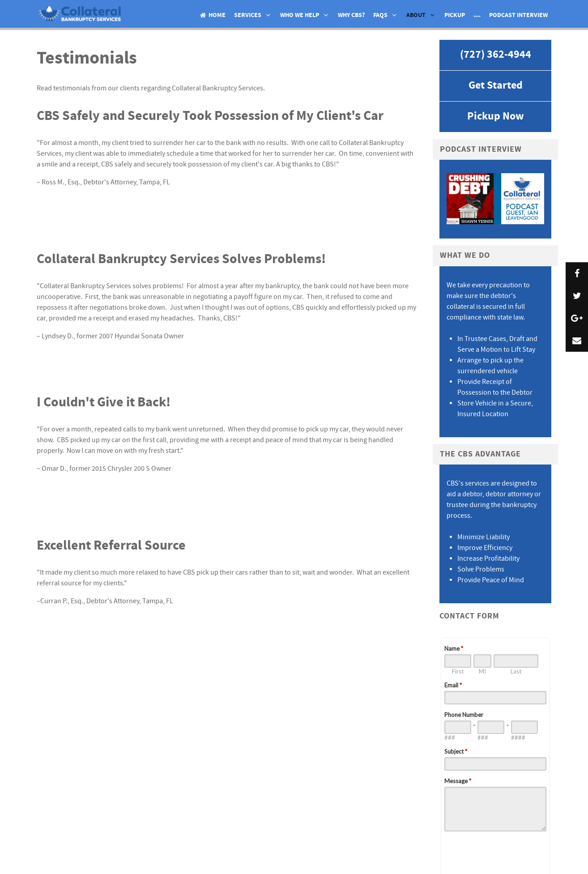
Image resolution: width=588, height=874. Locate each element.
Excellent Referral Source (111, 546)
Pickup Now (496, 117)
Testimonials (87, 58)
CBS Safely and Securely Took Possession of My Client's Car (210, 116)
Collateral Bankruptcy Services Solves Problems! (181, 259)
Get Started (496, 86)
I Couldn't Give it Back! (104, 402)
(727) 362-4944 (496, 55)
